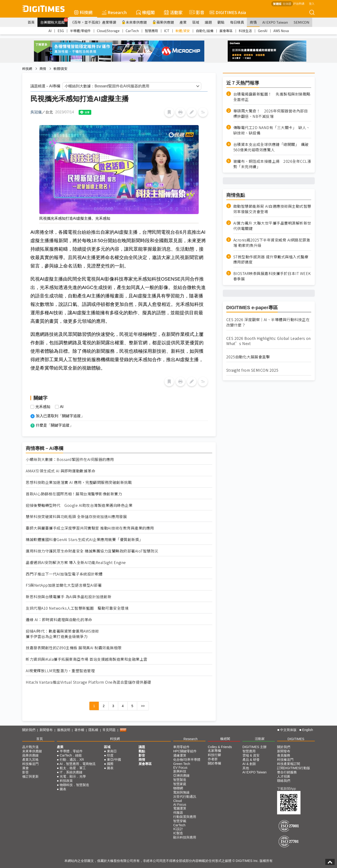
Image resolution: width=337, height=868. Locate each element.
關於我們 (29, 730)
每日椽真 (237, 22)
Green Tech (182, 764)
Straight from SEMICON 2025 (252, 370)
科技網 (83, 12)
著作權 (79, 730)
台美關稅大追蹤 (54, 21)
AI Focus (180, 805)
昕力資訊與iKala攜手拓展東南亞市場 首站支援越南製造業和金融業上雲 (87, 659)
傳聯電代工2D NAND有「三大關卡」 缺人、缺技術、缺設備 (272, 130)
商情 (253, 22)
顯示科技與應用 (185, 837)
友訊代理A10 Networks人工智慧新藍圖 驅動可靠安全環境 (77, 608)
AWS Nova (281, 31)
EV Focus (180, 768)
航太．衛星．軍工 (73, 768)
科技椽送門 (30, 764)
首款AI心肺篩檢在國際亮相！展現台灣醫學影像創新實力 (74, 494)
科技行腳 (214, 755)
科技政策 (66, 781)
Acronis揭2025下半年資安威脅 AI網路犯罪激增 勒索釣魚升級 (272, 243)
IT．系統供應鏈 (71, 772)
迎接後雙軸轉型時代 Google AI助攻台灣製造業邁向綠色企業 (79, 505)
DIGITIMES (296, 739)
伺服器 (178, 812)
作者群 (213, 759)
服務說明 (64, 730)
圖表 (63, 789)
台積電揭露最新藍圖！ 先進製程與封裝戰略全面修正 (272, 97)
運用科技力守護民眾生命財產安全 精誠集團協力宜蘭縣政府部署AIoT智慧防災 (92, 551)
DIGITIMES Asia (228, 12)
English (308, 730)
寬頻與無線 (181, 792)
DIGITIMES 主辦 (255, 747)
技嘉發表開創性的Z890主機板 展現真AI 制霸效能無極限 (74, 648)
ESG (61, 31)
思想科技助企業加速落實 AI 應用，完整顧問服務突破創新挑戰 (79, 482)
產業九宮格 (30, 760)
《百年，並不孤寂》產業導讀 (93, 22)
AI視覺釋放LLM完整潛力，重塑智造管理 (60, 671)
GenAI (263, 31)
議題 (208, 22)
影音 (196, 12)
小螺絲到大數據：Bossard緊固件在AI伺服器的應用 (70, 459)
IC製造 (178, 833)
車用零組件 (181, 747)
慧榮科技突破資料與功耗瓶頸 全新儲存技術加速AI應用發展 (76, 517)
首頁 (31, 22)
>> (143, 706)
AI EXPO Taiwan (275, 22)
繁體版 (277, 4)
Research (114, 12)
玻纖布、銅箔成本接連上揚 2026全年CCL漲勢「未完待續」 (272, 164)
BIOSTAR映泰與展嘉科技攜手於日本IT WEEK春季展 (272, 276)
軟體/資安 (183, 31)
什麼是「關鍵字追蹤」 (55, 425)
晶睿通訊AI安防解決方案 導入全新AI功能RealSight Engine (76, 562)
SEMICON (301, 22)
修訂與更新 (30, 776)
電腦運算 (180, 808)
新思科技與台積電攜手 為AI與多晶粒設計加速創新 (69, 597)
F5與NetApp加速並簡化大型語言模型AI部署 (64, 585)
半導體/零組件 (80, 31)
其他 (246, 768)
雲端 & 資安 (251, 755)
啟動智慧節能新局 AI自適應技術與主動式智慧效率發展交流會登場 (272, 209)
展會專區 (226, 31)
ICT (167, 31)
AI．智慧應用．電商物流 (77, 764)
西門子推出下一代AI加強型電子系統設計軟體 (64, 574)
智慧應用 (151, 31)
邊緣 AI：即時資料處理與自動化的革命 (59, 620)
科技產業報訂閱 (289, 764)
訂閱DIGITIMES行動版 (294, 768)
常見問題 (109, 730)
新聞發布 (46, 730)
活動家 (173, 12)
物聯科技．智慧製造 (74, 785)
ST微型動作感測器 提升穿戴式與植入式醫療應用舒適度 (271, 260)
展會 (26, 768)
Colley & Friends (220, 747)
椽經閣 (145, 12)
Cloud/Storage (108, 31)
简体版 (287, 4)
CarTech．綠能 (71, 755)
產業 (183, 22)
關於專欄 (214, 763)
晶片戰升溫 (30, 747)
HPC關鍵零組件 (185, 751)
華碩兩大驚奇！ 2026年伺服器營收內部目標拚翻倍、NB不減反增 (271, 114)
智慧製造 (180, 780)
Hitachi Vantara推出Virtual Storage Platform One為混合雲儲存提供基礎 (88, 682)
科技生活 (245, 31)
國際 (110, 764)
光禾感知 (43, 407)
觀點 (221, 22)
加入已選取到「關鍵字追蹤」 (60, 416)
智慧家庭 (180, 784)
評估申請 (299, 3)
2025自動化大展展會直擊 (248, 357)
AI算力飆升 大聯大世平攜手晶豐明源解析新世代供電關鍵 (272, 226)
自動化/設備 (205, 31)
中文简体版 (288, 730)
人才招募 (284, 776)
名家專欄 (214, 751)
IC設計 (178, 829)
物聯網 (178, 788)
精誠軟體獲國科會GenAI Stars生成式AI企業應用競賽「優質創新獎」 (84, 540)
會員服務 (284, 755)
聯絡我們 (284, 781)
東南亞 (112, 751)
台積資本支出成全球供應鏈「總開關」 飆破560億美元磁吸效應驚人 (271, 147)
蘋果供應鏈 (163, 22)
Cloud (178, 801)
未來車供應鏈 (134, 22)
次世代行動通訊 (185, 797)
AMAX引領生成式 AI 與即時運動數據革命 (60, 471)
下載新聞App (287, 789)
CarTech (132, 31)
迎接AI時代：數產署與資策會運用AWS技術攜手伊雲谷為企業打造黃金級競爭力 (62, 634)
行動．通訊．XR (72, 760)
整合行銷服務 (287, 772)
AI (50, 31)
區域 (196, 22)
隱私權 (93, 730)
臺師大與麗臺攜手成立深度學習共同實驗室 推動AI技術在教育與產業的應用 (90, 528)
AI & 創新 (249, 764)
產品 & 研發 (251, 760)
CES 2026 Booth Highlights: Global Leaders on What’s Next (269, 341)
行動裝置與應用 (185, 817)
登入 (312, 3)
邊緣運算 (180, 755)
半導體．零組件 (71, 751)
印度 (110, 755)
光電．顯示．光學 (73, 776)
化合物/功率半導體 (187, 760)
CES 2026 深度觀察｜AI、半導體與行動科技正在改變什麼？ (268, 322)
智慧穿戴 (180, 821)
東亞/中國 (114, 760)
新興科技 (180, 771)
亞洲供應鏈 (181, 775)
